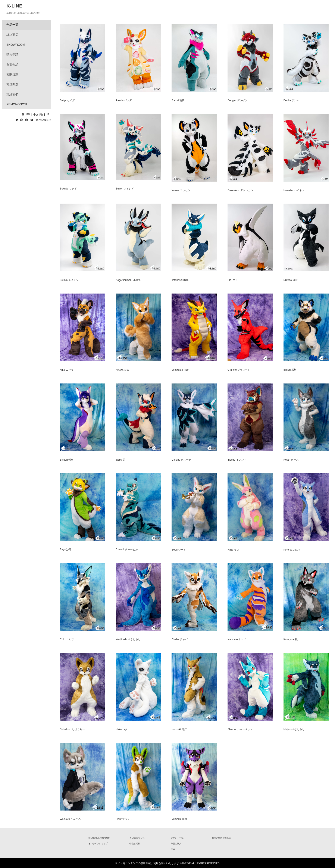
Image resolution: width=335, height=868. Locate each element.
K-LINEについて (137, 838)
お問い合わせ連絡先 (221, 838)
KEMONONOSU (17, 104)
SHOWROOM (16, 45)
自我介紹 (12, 65)
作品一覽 (12, 25)
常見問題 (12, 84)
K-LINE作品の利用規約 (99, 838)
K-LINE (14, 6)
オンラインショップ (98, 844)
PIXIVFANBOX (43, 120)
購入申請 (12, 54)
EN (28, 115)
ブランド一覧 (177, 838)
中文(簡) (38, 115)
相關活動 (12, 74)
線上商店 (12, 35)
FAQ (173, 849)
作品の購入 (176, 844)
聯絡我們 (12, 94)
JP (48, 115)
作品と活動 (135, 844)
